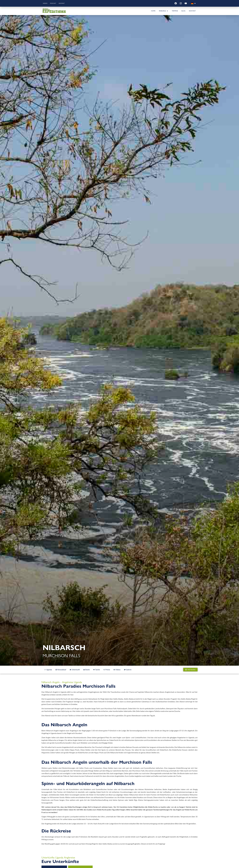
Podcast (56, 3)
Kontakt (66, 3)
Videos (46, 3)
